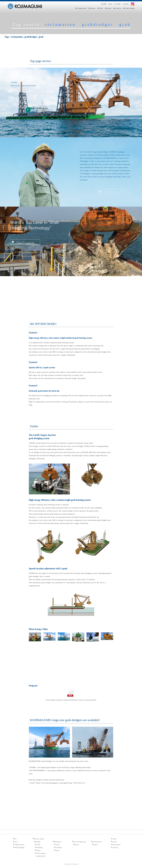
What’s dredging (130, 8)
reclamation (60, 24)
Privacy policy (116, 845)
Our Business (26, 242)
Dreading (38, 842)
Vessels (38, 845)
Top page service (40, 61)
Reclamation (58, 842)
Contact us (118, 8)
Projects (109, 8)
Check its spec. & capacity (35, 97)
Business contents (39, 839)
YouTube (117, 4)
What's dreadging (19, 847)
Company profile (82, 8)
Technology (39, 847)
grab (125, 24)
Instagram (133, 4)
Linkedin (126, 4)
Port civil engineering (79, 842)
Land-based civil (97, 842)
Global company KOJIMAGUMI (41, 855)
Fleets (101, 8)
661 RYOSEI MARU (43, 324)
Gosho (34, 426)
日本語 (103, 4)
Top (15, 839)
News (110, 4)
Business (93, 8)
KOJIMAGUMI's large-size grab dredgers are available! (65, 720)
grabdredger (98, 24)
